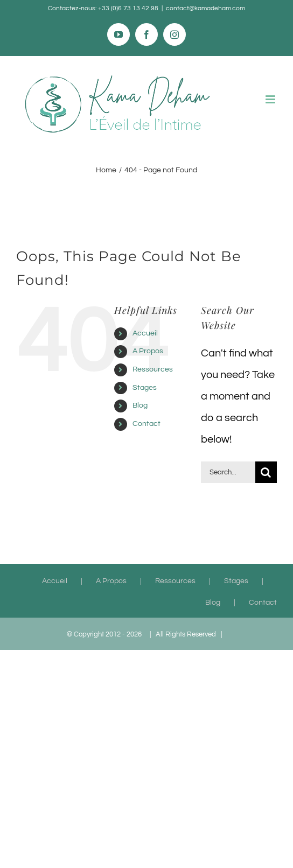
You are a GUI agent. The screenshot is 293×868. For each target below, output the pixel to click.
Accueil (145, 333)
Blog (140, 405)
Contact (146, 424)
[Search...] (228, 472)
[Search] (266, 472)
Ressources (153, 369)
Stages (145, 388)
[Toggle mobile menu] (271, 99)
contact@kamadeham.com (205, 8)
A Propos (148, 351)
